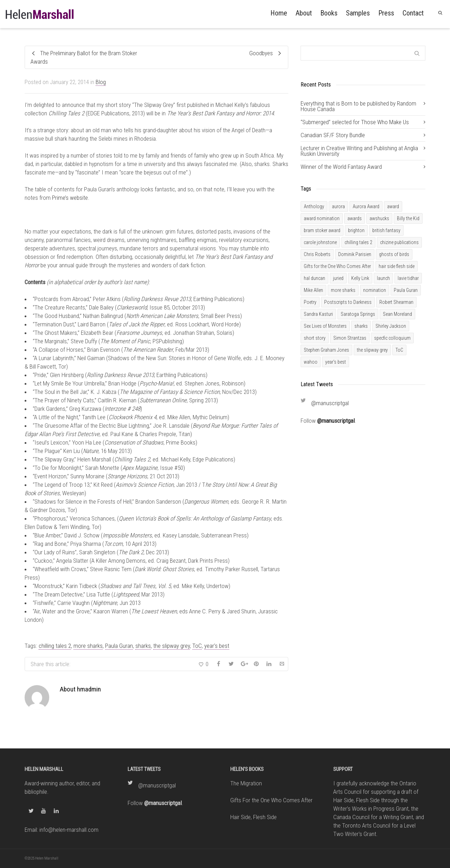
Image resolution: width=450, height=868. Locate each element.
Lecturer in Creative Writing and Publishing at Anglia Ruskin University (359, 151)
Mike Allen (313, 290)
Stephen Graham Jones (326, 350)
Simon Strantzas (350, 338)
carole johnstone (320, 242)
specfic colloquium (392, 338)
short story (315, 338)
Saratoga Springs (358, 314)
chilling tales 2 (55, 646)
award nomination (322, 218)
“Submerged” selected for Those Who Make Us (355, 122)
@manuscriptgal (330, 403)
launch (383, 278)
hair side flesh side (397, 266)
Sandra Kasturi (318, 314)
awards (355, 218)
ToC (197, 646)
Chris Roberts (317, 254)
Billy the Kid (408, 218)
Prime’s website (70, 198)
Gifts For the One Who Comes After (271, 800)
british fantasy (386, 230)
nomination (375, 290)
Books (329, 13)
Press (386, 13)
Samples (358, 13)
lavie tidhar (408, 278)
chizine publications (399, 242)
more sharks (88, 646)
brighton (356, 230)
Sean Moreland (397, 314)
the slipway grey (172, 646)
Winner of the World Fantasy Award (341, 167)
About (304, 13)
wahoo (311, 362)
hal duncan (314, 278)
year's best (217, 646)
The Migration (246, 783)
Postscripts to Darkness (348, 302)
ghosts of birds (394, 254)
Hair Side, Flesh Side (253, 817)
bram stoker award (322, 230)
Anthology (314, 206)
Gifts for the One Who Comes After (337, 266)
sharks (143, 646)
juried (338, 278)
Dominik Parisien (355, 254)
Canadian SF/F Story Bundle (333, 135)
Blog (101, 82)
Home (279, 13)
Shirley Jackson (391, 326)
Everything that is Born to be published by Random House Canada (358, 106)
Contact (413, 13)
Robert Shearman (396, 302)
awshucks (379, 218)
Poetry (310, 302)
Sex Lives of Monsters (325, 326)
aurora (338, 206)
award (393, 206)
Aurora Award (366, 206)
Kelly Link (360, 278)
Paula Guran (119, 646)
